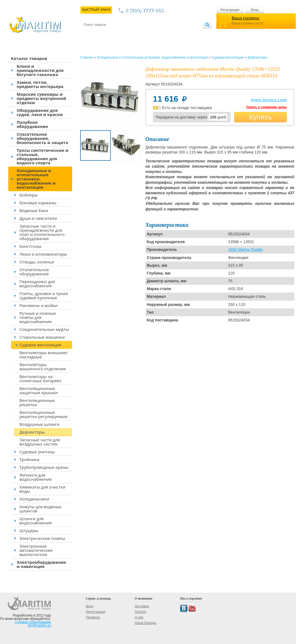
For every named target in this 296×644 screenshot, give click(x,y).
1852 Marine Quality (245, 250)
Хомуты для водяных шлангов (41, 509)
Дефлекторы (32, 432)
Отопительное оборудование (34, 272)
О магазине (150, 34)
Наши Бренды (145, 623)
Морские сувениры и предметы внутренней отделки (41, 98)
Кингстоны (30, 246)
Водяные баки (34, 210)
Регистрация (230, 10)
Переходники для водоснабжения (37, 284)
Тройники (29, 459)
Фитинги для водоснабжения (36, 477)
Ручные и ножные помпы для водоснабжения (38, 317)
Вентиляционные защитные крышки (39, 390)
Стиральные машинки (42, 337)
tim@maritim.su (39, 625)
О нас (139, 617)
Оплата (129, 34)
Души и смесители (38, 218)
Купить (260, 117)
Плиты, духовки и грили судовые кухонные (44, 295)
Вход (255, 10)
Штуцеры (29, 530)
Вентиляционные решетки (37, 402)
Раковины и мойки (38, 305)
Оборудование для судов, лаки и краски (40, 112)
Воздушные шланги (40, 424)
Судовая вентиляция (40, 345)
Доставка (111, 34)
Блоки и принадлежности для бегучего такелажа (40, 70)
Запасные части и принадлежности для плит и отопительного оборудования (42, 232)
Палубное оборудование (32, 124)
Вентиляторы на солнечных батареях (40, 378)
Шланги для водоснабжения (36, 521)
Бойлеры (28, 195)
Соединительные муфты (44, 329)
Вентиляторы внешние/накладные (44, 355)
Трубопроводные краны (44, 467)
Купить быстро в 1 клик (269, 100)
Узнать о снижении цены (266, 107)
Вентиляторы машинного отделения (43, 367)
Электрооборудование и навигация (41, 564)
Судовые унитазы (37, 452)
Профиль (93, 617)
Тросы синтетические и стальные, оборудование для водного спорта (43, 156)
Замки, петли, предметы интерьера (40, 84)
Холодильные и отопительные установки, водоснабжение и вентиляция (36, 179)
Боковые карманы (38, 203)
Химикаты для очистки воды (42, 489)
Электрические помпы (42, 538)
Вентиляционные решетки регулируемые (43, 414)
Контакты (90, 34)
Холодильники (34, 499)
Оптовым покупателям (185, 34)
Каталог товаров (29, 58)
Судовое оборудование (33, 622)
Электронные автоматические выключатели (36, 550)
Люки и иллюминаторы (43, 254)
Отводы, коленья (37, 262)
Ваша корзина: (246, 18)
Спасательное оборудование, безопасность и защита (42, 138)
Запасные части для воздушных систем (40, 442)
